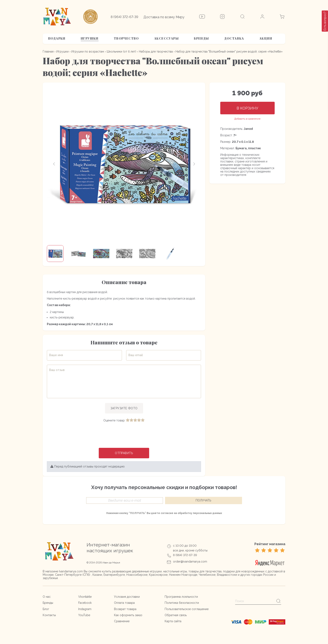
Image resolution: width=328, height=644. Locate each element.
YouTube (84, 615)
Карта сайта (173, 621)
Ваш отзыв (57, 370)
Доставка (234, 38)
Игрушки (90, 38)
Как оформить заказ (128, 615)
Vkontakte (85, 597)
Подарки (57, 38)
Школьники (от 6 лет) (121, 52)
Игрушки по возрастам (88, 52)
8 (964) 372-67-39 (124, 17)
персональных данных (207, 513)
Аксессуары (166, 38)
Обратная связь (176, 615)
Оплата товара (124, 603)
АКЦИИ (266, 38)
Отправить (124, 453)
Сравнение (122, 621)
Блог (46, 609)
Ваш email (136, 355)
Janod (248, 129)
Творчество (126, 38)
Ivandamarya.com (71, 571)
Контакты (49, 615)
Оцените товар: (114, 420)
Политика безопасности (182, 603)
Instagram (85, 609)
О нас (47, 597)
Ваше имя (56, 355)
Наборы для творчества (156, 52)
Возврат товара (125, 609)
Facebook (85, 603)
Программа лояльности (181, 597)
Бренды (201, 38)
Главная (48, 52)
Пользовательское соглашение (187, 609)
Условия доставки (127, 597)
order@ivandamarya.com (190, 562)
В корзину (247, 108)
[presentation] (124, 435)
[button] (54, 164)
